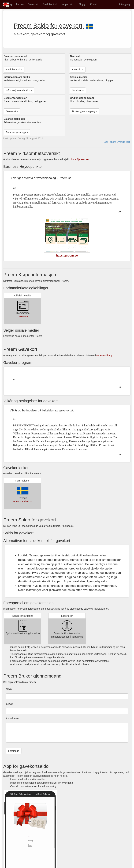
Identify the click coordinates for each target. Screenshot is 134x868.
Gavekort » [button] (12, 111)
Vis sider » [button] (78, 90)
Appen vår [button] (68, 4)
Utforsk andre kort (23, 502)
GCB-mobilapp (105, 355)
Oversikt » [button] (78, 70)
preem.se (23, 316)
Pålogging (124, 4)
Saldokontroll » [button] (14, 70)
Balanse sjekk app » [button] (17, 132)
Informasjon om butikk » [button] (19, 90)
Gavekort (33, 4)
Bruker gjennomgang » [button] (85, 111)
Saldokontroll (50, 4)
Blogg (82, 4)
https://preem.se (80, 159)
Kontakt (94, 4)
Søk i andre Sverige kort (117, 142)
